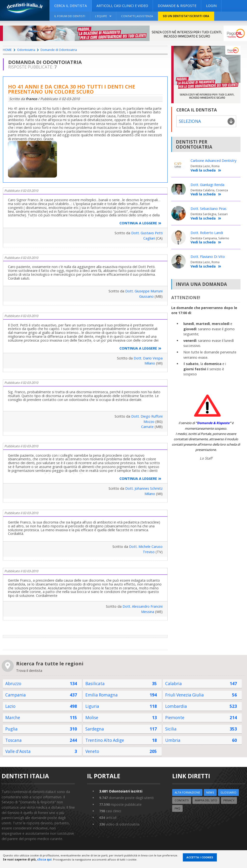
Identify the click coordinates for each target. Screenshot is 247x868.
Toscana (14, 740)
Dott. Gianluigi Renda (207, 185)
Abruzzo (13, 684)
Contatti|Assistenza (137, 16)
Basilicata (95, 684)
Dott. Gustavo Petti (147, 233)
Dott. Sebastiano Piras (209, 209)
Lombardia (176, 706)
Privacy (229, 800)
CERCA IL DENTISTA (71, 6)
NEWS (210, 792)
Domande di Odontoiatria (59, 50)
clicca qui (44, 859)
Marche (13, 718)
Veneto (92, 751)
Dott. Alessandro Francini (143, 606)
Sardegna (95, 729)
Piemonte (175, 718)
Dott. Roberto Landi (207, 233)
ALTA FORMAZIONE (187, 792)
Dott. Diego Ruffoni (147, 416)
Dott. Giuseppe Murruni (144, 291)
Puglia (11, 729)
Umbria (173, 740)
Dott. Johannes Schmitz (144, 488)
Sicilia (171, 729)
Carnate (147, 427)
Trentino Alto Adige (105, 740)
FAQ (177, 808)
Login (211, 6)
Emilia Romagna (102, 695)
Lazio (10, 706)
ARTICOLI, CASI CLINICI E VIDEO (122, 6)
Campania (16, 695)
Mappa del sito (206, 800)
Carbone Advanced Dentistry (213, 161)
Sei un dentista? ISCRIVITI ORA (186, 16)
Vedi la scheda (206, 170)
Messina (148, 612)
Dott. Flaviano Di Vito (208, 257)
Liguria (92, 706)
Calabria (174, 684)
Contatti (182, 800)
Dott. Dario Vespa (148, 358)
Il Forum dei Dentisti (70, 16)
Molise (92, 718)
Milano (150, 363)
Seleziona (190, 121)
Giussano (146, 296)
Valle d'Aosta (18, 751)
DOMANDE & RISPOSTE (177, 6)
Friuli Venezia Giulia (185, 695)
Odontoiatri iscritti (121, 791)
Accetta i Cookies (200, 857)
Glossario (228, 792)
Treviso (149, 552)
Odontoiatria (26, 50)
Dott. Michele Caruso (146, 547)
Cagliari (149, 238)
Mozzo (149, 422)
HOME (7, 50)
